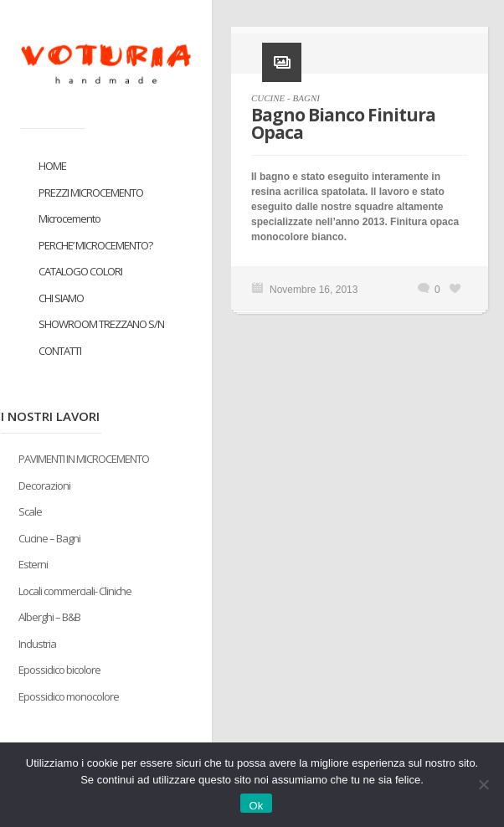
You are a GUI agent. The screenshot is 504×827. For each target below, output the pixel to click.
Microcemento (69, 218)
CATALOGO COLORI (80, 271)
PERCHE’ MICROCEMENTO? (95, 245)
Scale (30, 511)
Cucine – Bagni (49, 538)
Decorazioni (44, 485)
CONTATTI (60, 351)
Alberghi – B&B (49, 617)
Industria (37, 644)
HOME (52, 166)
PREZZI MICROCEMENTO (91, 193)
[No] (483, 784)
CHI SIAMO (61, 298)
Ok (256, 806)
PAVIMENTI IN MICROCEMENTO (84, 459)
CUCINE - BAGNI (285, 98)
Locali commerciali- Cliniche (75, 591)
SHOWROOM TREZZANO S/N (101, 324)
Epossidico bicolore (59, 670)
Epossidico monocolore (69, 696)
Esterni (33, 564)
